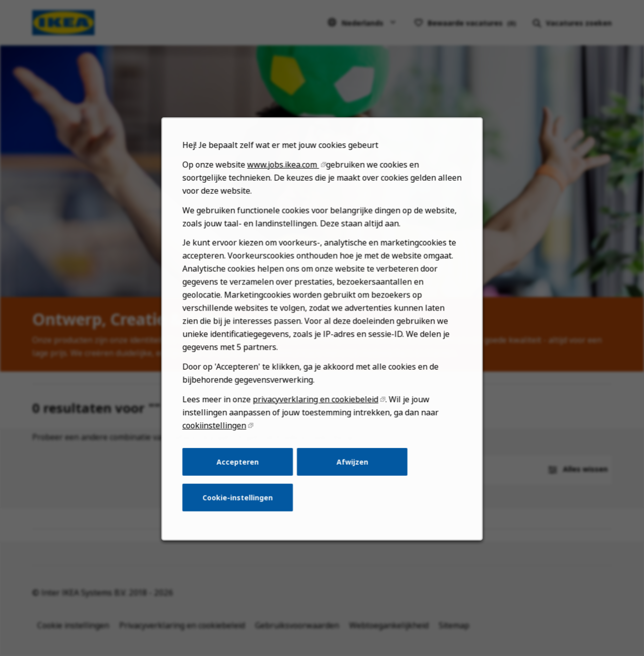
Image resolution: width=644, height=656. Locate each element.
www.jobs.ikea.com (284, 178)
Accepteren (239, 468)
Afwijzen (351, 468)
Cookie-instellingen (239, 503)
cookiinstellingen (217, 433)
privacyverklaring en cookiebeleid (316, 408)
